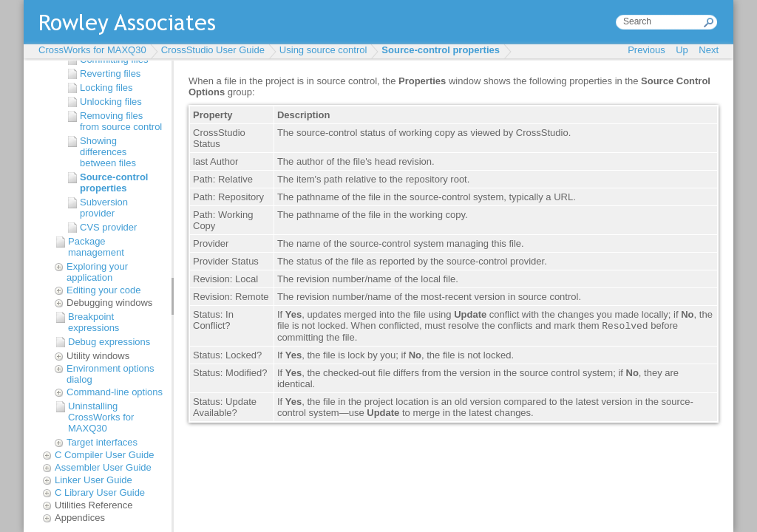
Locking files (106, 88)
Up (682, 50)
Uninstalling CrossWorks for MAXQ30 (101, 417)
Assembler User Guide (103, 467)
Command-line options (115, 392)
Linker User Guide (94, 480)
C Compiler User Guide (104, 455)
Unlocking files (111, 102)
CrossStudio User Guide (213, 50)
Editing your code (103, 290)
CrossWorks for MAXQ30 (92, 50)
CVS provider (108, 227)
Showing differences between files (108, 152)
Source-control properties (441, 50)
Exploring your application (97, 272)
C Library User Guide (100, 492)
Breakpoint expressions (94, 322)
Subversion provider (104, 208)
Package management (96, 247)
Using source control (323, 50)
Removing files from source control (121, 121)
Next (709, 50)
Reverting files (110, 74)
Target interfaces (102, 442)
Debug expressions (109, 342)
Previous (646, 50)
